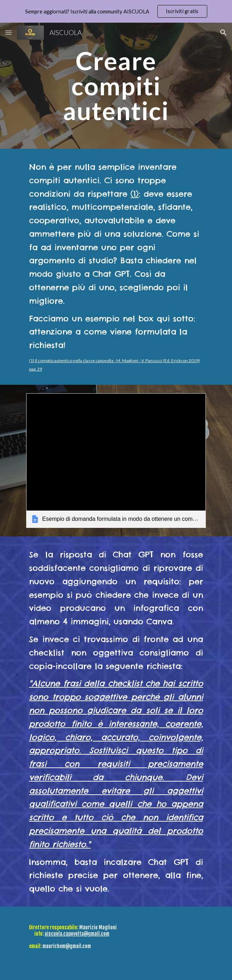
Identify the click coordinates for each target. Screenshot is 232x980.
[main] (116, 86)
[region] (116, 11)
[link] (116, 461)
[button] (8, 32)
